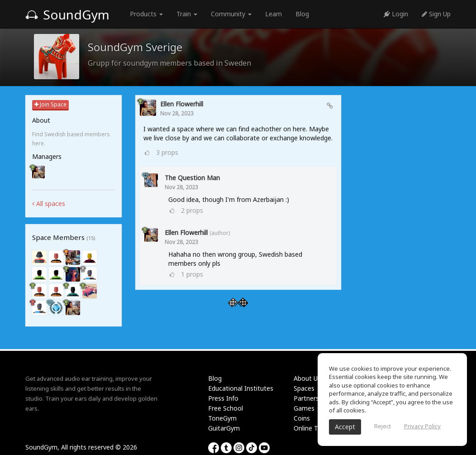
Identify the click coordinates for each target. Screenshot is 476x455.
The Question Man (192, 178)
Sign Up (436, 14)
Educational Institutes (241, 388)
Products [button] (146, 14)
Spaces (304, 388)
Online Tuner (312, 428)
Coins (302, 418)
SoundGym (67, 14)
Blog (302, 14)
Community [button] (231, 14)
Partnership (311, 398)
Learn (274, 14)
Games (304, 408)
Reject (383, 426)
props (167, 152)
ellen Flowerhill (182, 104)
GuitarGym (224, 428)
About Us (307, 378)
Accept (345, 427)
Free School (226, 408)
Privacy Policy (422, 426)
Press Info (223, 398)
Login (396, 14)
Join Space (50, 104)
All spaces (49, 204)
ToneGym (222, 418)
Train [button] (187, 14)
